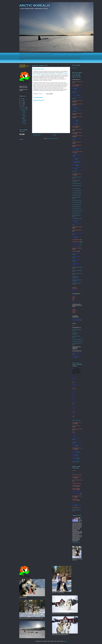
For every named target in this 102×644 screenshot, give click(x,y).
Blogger (65, 641)
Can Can (63, 74)
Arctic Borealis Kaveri (77, 195)
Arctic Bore (75, 205)
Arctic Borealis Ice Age (77, 185)
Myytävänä (75, 68)
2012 (22, 104)
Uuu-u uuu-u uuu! (24, 123)
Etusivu (55, 135)
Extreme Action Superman (75, 277)
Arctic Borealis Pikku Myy (78, 341)
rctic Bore (75, 209)
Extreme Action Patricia (77, 270)
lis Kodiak (79, 202)
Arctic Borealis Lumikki (77, 218)
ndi (80, 207)
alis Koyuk (79, 205)
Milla (81, 518)
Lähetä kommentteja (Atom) (52, 139)
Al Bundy (36, 74)
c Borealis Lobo (77, 213)
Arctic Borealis (75, 207)
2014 (22, 100)
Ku (79, 207)
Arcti (73, 191)
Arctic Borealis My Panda (77, 339)
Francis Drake (56, 74)
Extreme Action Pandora (77, 267)
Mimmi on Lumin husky (24, 112)
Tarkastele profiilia (76, 542)
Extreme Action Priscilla (77, 274)
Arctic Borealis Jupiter (77, 193)
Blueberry (65, 73)
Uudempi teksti (37, 135)
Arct (73, 213)
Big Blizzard (43, 74)
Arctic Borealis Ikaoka (77, 177)
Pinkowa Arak (75, 420)
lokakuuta (24, 109)
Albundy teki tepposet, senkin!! (24, 119)
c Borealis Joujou (78, 191)
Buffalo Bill (49, 74)
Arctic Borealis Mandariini (75, 333)
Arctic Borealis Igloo (76, 183)
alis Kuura (79, 209)
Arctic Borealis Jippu (77, 189)
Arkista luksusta (24, 115)
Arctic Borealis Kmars (77, 200)
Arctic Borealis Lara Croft (77, 211)
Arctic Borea (75, 202)
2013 (22, 102)
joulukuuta (24, 107)
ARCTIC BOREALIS (35, 5)
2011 (22, 106)
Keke (40, 75)
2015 (22, 99)
